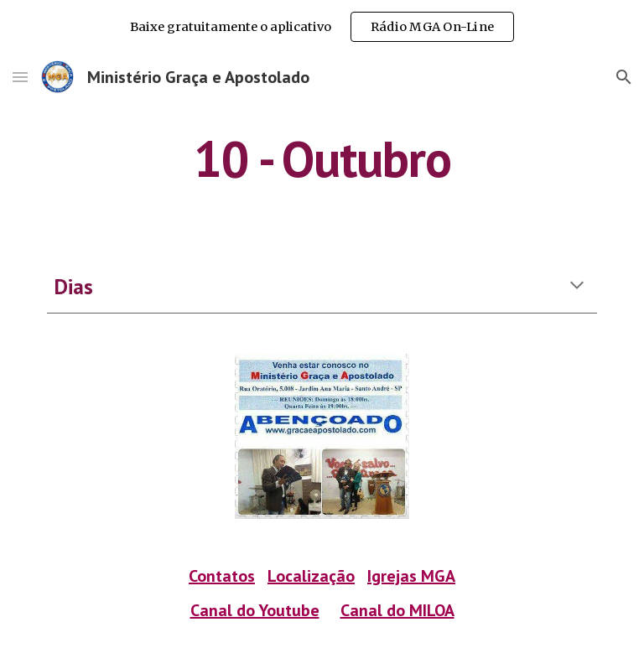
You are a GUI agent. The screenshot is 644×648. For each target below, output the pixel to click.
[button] (20, 77)
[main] (322, 158)
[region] (322, 27)
